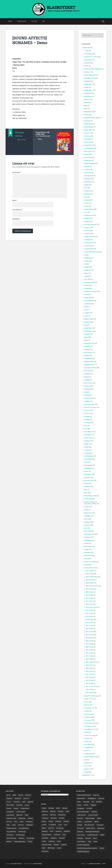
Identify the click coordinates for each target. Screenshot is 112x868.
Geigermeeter (89, 215)
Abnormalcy (88, 60)
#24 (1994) (89, 638)
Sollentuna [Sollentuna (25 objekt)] (57, 835)
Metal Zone (88, 331)
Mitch (86, 337)
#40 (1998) (89, 684)
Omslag (87, 395)
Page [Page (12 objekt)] (26, 815)
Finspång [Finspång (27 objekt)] (61, 811)
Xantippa (87, 763)
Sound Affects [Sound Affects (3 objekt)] (81, 842)
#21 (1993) (89, 629)
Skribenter (86, 775)
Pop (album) (88, 432)
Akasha (87, 63)
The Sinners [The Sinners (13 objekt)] (10, 835)
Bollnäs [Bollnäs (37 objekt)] (44, 808)
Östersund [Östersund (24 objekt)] (45, 851)
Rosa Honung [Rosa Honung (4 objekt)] (81, 835)
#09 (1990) (89, 595)
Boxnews (87, 121)
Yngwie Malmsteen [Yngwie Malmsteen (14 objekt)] (20, 842)
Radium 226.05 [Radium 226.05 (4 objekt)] (90, 828)
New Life (87, 371)
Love (86, 316)
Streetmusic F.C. (89, 708)
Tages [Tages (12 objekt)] (14, 825)
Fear (86, 188)
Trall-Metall (88, 745)
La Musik (87, 304)
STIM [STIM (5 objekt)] (89, 842)
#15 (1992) (89, 610)
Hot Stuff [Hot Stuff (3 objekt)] (89, 808)
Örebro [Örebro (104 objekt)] (59, 848)
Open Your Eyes (89, 404)
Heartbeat (87, 240)
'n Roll (86, 51)
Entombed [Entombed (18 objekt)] (19, 805)
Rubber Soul (88, 513)
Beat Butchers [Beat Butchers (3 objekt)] (81, 798)
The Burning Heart (90, 723)
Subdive (87, 711)
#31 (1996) (89, 656)
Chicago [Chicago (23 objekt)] (65, 808)
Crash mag (88, 142)
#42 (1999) (89, 690)
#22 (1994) (89, 632)
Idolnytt (87, 267)
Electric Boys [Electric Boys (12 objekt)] (10, 805)
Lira (86, 310)
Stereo (86, 702)
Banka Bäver (88, 90)
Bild (85, 109)
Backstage (88, 84)
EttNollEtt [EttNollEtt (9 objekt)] (99, 802)
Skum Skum (88, 546)
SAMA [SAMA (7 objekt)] (102, 835)
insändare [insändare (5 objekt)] (94, 812)
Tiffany (87, 732)
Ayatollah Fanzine (90, 78)
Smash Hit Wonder (90, 562)
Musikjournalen (89, 365)
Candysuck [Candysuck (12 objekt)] (18, 798)
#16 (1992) (89, 613)
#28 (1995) (89, 647)
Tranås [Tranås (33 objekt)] (44, 841)
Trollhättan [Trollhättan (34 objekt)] (51, 841)
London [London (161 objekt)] (44, 825)
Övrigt (86, 772)
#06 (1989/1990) (43, 133)
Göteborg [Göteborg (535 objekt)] (45, 815)
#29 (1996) (89, 650)
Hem (10, 21)
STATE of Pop (89, 699)
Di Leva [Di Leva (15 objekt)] (9, 802)
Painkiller (87, 416)
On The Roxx (88, 398)
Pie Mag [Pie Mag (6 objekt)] (80, 825)
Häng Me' (87, 234)
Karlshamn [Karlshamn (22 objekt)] (54, 818)
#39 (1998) (89, 680)
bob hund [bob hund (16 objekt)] (28, 795)
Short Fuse (88, 531)
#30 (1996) (89, 653)
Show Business (89, 534)
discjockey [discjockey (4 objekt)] (86, 802)
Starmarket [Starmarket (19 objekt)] (29, 822)
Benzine (87, 103)
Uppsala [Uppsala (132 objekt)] (56, 845)
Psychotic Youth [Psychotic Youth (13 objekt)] (11, 818)
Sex (86, 528)
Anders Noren (94, 864)
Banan (86, 87)
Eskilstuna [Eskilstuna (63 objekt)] (45, 811)
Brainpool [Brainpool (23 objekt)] (9, 798)
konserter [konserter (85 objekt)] (80, 818)
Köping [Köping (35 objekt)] (51, 821)
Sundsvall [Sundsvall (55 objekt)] (62, 838)
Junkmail (87, 288)
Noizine (87, 377)
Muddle (87, 356)
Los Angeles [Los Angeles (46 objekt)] (52, 825)
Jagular (87, 276)
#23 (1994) (89, 635)
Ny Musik (87, 389)
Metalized (87, 334)
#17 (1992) (89, 616)
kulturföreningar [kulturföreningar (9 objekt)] (90, 818)
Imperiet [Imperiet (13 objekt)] (16, 808)
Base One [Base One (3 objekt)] (96, 795)
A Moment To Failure (91, 57)
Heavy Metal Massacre (92, 252)
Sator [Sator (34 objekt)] (16, 822)
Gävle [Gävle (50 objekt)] (67, 811)
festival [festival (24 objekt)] (86, 805)
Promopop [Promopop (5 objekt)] (80, 828)
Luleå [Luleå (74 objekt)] (60, 825)
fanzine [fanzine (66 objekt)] (79, 805)
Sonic (86, 565)
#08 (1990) (89, 592)
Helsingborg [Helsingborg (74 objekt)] (62, 815)
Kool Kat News (89, 301)
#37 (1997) (89, 674)
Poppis (87, 444)
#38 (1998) (89, 677)
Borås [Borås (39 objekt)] (58, 808)
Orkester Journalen (90, 407)
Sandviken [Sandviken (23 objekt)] (58, 831)
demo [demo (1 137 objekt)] (79, 802)
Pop (86, 429)
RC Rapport (88, 474)
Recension (88, 478)
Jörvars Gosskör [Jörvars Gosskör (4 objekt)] (93, 815)
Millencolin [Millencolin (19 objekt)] (19, 815)
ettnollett (87, 179)
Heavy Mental (89, 249)
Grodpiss (87, 228)
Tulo (86, 751)
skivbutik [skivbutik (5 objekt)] (88, 838)
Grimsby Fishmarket (91, 224)
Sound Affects (41, 132)
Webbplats (16, 219)
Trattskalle (88, 748)
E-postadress (17, 210)
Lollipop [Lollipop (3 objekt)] (80, 822)
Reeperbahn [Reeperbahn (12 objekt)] (22, 818)
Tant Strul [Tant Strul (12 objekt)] (21, 825)
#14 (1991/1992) (91, 607)
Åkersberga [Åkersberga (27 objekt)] (51, 848)
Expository (88, 182)
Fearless (87, 191)
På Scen (87, 413)
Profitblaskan (88, 456)
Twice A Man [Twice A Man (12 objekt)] (30, 838)
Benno (86, 99)
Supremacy (88, 714)
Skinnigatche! (88, 540)
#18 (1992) (89, 620)
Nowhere (87, 386)
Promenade (88, 459)
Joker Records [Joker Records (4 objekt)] (81, 815)
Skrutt (86, 543)
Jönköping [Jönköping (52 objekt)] (45, 818)
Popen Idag (88, 438)
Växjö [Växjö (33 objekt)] (44, 848)
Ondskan (87, 401)
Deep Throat (88, 157)
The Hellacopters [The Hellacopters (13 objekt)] (24, 828)
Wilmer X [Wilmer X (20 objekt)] (9, 842)
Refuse (87, 484)
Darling (86, 154)
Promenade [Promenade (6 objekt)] (100, 825)
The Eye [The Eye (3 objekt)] (102, 848)
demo (40, 139)
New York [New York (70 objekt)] (51, 828)
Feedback (87, 194)
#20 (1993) (89, 626)
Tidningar (22, 21)
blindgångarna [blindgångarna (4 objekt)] (92, 798)
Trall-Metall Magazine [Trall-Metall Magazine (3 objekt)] (83, 851)
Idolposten (88, 270)
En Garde (87, 170)
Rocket (87, 507)
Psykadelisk (88, 468)
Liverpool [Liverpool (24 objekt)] (66, 821)
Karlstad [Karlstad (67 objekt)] (62, 818)
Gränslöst (87, 221)
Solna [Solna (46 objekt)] (64, 835)
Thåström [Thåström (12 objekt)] (21, 838)
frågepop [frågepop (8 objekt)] (93, 805)
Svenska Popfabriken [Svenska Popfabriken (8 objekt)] (83, 845)
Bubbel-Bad (88, 130)
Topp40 (87, 739)
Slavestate (88, 556)
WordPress (37, 864)
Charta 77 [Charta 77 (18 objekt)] (26, 798)
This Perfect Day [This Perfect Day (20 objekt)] (11, 838)
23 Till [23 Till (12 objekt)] (8, 795)
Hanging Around (89, 237)
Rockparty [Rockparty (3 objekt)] (80, 832)
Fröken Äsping (89, 209)
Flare (86, 197)
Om (44, 21)
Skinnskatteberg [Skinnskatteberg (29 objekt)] (47, 835)
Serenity (87, 525)
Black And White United (92, 118)
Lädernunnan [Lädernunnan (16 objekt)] (10, 815)
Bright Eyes (88, 124)
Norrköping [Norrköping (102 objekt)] (60, 828)
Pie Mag (87, 423)
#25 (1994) (89, 641)
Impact (87, 273)
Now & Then (88, 383)
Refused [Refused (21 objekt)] (30, 818)
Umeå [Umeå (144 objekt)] (59, 841)
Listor (34, 21)
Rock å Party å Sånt (91, 496)
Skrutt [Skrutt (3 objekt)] (95, 838)
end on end (88, 173)
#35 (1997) (89, 668)
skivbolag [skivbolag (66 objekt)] (80, 838)
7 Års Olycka (88, 54)
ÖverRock (87, 410)
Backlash (87, 81)
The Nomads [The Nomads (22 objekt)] (22, 832)
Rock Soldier (88, 499)
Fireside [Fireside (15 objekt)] (9, 808)
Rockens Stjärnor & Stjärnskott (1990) (90, 503)
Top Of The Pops (90, 735)
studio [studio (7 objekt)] (95, 842)
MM (86, 340)
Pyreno (87, 471)
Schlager (87, 522)
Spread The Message (91, 696)
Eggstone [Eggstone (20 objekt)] (30, 802)
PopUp (86, 447)
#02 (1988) (89, 574)
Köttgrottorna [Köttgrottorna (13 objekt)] (25, 808)
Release (87, 487)
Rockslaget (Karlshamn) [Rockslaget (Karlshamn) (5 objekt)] (92, 832)
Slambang (87, 552)
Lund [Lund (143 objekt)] (65, 825)
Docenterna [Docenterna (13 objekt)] (17, 802)
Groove (87, 231)
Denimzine (88, 160)
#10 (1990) (89, 598)
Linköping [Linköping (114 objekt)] (58, 821)
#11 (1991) (89, 601)
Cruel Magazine (89, 148)
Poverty (87, 450)
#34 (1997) (89, 665)
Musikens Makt (89, 362)
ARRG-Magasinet (90, 75)
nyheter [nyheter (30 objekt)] (96, 822)
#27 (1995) (89, 644)
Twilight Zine (88, 754)
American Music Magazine (93, 69)
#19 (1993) (89, 623)
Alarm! (86, 66)
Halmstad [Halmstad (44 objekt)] (53, 815)
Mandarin (87, 322)
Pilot (86, 426)
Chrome (87, 133)
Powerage (88, 453)
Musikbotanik (88, 359)
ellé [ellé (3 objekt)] (93, 802)
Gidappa (87, 218)
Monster (87, 349)
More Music (88, 353)
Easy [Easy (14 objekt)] (24, 802)
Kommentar (17, 173)
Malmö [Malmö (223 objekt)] (44, 828)
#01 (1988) (89, 571)
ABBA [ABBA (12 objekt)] (14, 795)
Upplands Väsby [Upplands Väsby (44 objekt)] (47, 845)
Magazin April (89, 319)
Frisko (86, 206)
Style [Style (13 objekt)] (8, 825)
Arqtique (87, 72)
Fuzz (86, 212)
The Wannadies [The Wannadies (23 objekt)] (20, 835)
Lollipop (87, 313)
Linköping (19, 136)
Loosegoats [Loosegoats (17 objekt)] (10, 812)
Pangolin (87, 420)
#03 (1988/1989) (91, 577)
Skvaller (87, 550)
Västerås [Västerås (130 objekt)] (64, 845)
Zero (86, 766)
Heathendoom (89, 243)
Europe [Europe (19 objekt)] (27, 805)
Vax (86, 760)
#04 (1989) (89, 580)
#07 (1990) (89, 589)
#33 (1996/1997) (91, 662)
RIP (85, 490)
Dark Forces (88, 151)
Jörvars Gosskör (90, 282)
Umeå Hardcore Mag (91, 757)
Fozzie (86, 203)
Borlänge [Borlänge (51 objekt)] (51, 808)
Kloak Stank (88, 298)
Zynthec (87, 769)
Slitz (86, 559)
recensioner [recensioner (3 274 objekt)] (101, 828)
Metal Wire (88, 328)
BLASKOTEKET (16, 864)
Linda (86, 307)
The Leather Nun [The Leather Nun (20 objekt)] (11, 832)
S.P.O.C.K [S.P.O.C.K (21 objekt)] (9, 822)
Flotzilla (87, 200)
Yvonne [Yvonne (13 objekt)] (30, 842)
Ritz (86, 493)
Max (86, 325)
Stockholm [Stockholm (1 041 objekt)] (45, 838)
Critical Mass (88, 145)
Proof (86, 462)
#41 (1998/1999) (91, 687)
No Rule (87, 374)
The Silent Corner (90, 729)
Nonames (20, 132)
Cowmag (87, 139)
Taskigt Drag (88, 717)
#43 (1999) (89, 693)
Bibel (86, 106)
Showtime (88, 537)
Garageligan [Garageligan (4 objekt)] (81, 808)
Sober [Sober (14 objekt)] (22, 822)
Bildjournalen (88, 112)
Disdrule (87, 167)
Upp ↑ (104, 864)
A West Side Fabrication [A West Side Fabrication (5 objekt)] (84, 795)
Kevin (86, 295)
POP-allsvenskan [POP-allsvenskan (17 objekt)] (89, 825)
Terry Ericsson (45, 136)
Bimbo (86, 115)
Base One (87, 93)
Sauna (86, 519)
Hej (85, 255)
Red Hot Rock (89, 480)
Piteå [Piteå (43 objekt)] (51, 831)
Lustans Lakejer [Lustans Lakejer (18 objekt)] (21, 812)
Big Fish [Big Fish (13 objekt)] (21, 795)
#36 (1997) (89, 671)
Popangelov (88, 435)
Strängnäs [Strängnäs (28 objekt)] (54, 838)
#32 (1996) (89, 659)
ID (85, 264)
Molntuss (87, 346)
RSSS (86, 510)
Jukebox (87, 285)
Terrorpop (87, 720)
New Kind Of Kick (90, 368)
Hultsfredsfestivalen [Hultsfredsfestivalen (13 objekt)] (83, 812)
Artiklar (85, 48)
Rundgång (87, 516)
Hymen (87, 261)
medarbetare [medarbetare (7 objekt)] (88, 822)
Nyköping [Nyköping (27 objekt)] (45, 831)
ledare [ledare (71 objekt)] (99, 818)
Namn (15, 200)
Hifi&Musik (88, 258)
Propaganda (88, 465)
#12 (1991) (89, 604)
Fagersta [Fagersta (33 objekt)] (53, 811)
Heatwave (88, 246)
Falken (86, 185)
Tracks (86, 742)
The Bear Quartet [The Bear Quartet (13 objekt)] (11, 828)
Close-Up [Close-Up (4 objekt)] (101, 798)
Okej (86, 392)
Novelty (87, 380)
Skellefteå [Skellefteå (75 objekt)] (67, 831)
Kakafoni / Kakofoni (91, 292)
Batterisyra (88, 96)
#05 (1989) (89, 583)
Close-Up (87, 136)
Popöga (87, 441)
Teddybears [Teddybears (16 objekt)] (29, 825)
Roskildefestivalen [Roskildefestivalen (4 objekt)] (93, 835)
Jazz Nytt (87, 279)
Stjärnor (87, 705)
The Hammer (88, 726)
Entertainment (89, 176)
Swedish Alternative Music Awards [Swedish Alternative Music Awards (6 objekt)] (87, 848)
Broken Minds (89, 127)
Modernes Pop (89, 343)
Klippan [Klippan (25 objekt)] (44, 821)
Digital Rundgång (90, 163)
